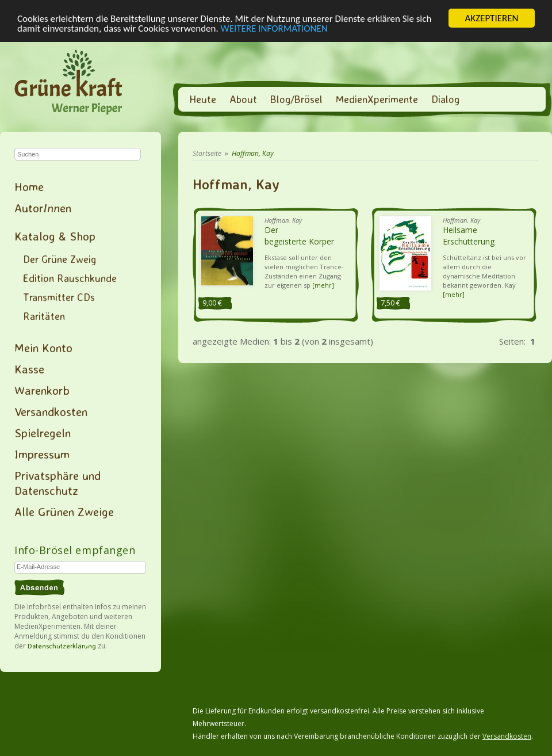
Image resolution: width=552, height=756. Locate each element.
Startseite (207, 153)
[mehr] (323, 285)
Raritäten (44, 316)
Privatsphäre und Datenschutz (57, 483)
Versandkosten (51, 411)
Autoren (43, 208)
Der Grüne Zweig (60, 259)
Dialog (445, 99)
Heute (203, 99)
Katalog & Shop (55, 236)
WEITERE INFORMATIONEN (274, 28)
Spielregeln (43, 433)
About (243, 99)
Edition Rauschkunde (70, 278)
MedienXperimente (377, 99)
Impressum (42, 454)
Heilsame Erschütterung (469, 236)
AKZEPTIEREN (491, 18)
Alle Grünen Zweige (64, 511)
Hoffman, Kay (253, 153)
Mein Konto (43, 348)
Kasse (29, 369)
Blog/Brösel (296, 99)
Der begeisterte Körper (299, 236)
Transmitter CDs (59, 297)
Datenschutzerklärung (62, 646)
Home (29, 186)
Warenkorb (42, 390)
